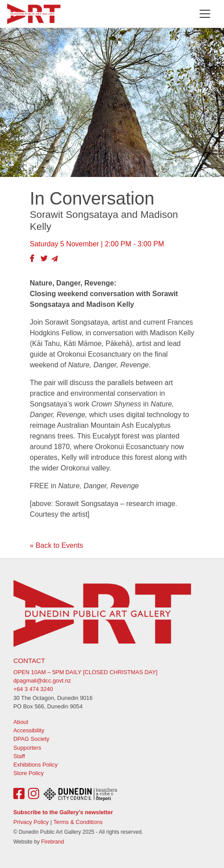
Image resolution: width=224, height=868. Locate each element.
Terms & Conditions (78, 822)
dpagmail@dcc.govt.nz (42, 681)
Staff (19, 756)
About (21, 722)
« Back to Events (56, 545)
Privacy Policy (31, 822)
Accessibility (29, 730)
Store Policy (28, 773)
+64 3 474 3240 (33, 689)
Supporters (27, 748)
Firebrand (52, 842)
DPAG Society (31, 739)
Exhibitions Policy (36, 765)
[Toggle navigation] (205, 14)
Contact (29, 661)
